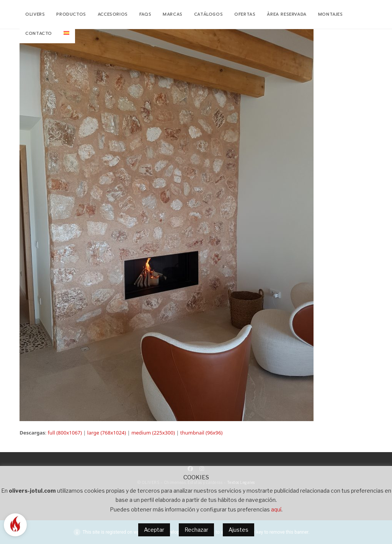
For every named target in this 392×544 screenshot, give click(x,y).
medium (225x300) (153, 433)
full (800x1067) (65, 433)
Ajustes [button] (238, 530)
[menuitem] (66, 34)
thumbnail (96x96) (202, 433)
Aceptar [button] (154, 530)
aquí (276, 509)
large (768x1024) (107, 433)
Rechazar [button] (196, 530)
